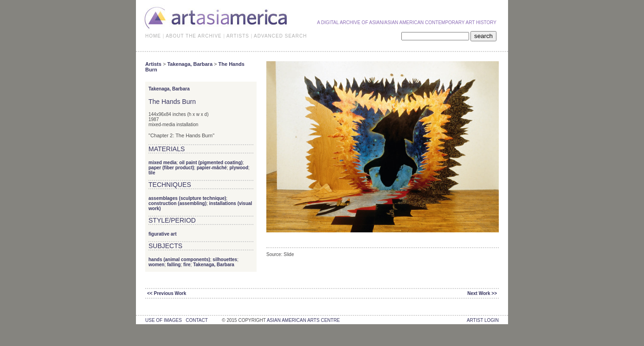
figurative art (163, 234)
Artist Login (483, 320)
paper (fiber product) (171, 168)
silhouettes (225, 259)
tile (152, 173)
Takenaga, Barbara (190, 64)
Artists (153, 64)
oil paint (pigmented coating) (211, 163)
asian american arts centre (303, 320)
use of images (164, 320)
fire (187, 265)
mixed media (163, 163)
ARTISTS (238, 36)
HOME (153, 36)
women (156, 265)
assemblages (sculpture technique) (187, 198)
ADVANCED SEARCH (280, 36)
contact (196, 320)
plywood (239, 168)
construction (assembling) (177, 203)
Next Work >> (482, 293)
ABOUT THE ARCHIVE (194, 36)
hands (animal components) (179, 259)
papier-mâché (212, 168)
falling (174, 265)
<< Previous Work (167, 293)
